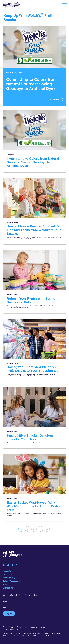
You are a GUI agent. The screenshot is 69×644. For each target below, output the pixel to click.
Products (7, 571)
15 (47, 529)
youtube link (22, 562)
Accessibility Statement (39, 627)
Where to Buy (9, 578)
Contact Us (8, 588)
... (40, 529)
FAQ (5, 584)
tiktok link (9, 562)
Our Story (7, 574)
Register (9, 614)
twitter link (18, 562)
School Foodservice (12, 581)
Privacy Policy (8, 627)
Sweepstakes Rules (12, 629)
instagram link (5, 562)
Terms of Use (22, 627)
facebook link (13, 562)
